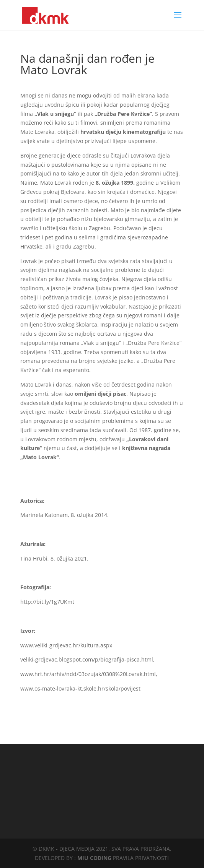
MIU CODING (94, 858)
